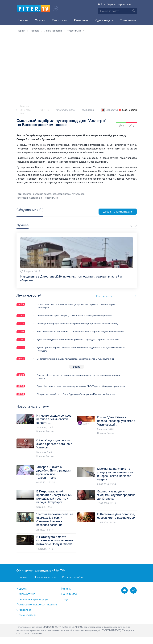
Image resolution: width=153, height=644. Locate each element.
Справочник (24, 610)
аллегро (27, 194)
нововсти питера (62, 194)
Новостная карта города (32, 599)
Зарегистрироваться (119, 4)
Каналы (66, 589)
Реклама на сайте (72, 577)
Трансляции (128, 20)
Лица (65, 599)
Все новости (127, 296)
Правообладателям (45, 577)
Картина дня (36, 198)
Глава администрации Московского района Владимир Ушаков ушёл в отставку (77, 323)
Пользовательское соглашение (37, 605)
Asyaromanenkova (65, 110)
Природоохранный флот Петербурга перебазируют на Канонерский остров (76, 394)
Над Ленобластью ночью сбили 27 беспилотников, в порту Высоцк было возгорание (81, 331)
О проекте (22, 577)
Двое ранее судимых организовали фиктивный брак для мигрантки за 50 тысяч (78, 339)
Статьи (40, 20)
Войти (102, 4)
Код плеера (88, 110)
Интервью (81, 20)
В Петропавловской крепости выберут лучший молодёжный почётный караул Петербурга (76, 306)
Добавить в (119, 110)
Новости (22, 20)
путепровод (78, 194)
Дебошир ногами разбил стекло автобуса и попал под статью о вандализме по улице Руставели (81, 349)
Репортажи (59, 20)
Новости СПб (51, 198)
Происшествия (26, 615)
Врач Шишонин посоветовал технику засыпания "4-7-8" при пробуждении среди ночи (81, 386)
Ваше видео (69, 594)
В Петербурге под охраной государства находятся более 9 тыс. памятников (76, 359)
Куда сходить (104, 20)
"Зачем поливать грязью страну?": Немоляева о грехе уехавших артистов (74, 315)
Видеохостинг (26, 594)
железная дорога (42, 194)
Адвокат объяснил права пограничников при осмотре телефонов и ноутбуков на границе (78, 376)
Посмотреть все (27, 213)
